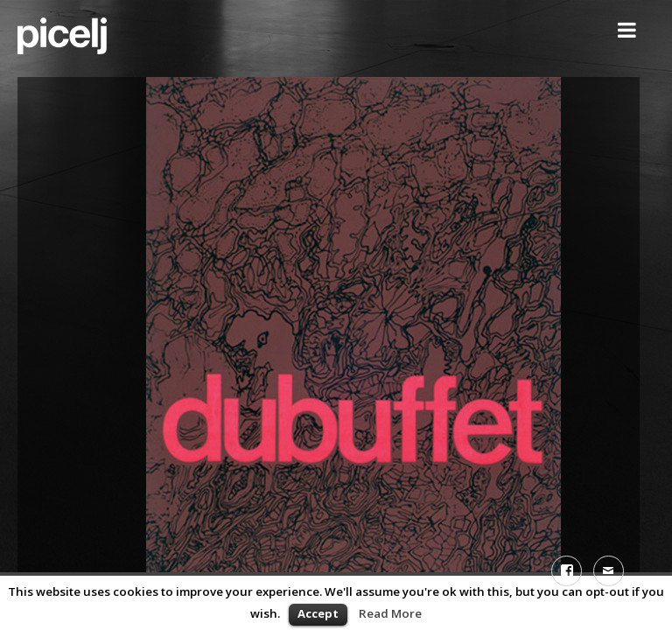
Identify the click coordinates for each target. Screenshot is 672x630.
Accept (318, 613)
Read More (390, 613)
